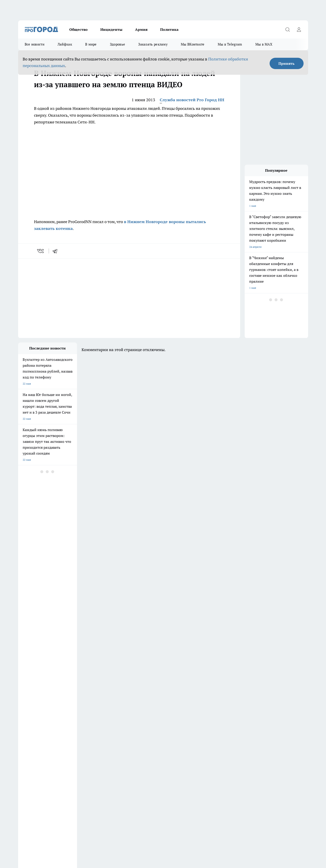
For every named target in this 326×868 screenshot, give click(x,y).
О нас (79, 734)
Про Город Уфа (144, 712)
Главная (23, 746)
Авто (78, 740)
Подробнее (138, 822)
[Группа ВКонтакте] (216, 713)
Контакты (139, 734)
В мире (91, 44)
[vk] (41, 251)
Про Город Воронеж (147, 706)
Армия (141, 29)
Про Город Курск (68, 712)
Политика (169, 29)
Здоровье (117, 44)
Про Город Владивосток (72, 717)
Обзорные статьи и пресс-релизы (40, 734)
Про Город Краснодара (110, 717)
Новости (138, 740)
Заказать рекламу (153, 44)
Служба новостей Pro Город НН (192, 100)
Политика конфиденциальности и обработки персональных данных (61, 828)
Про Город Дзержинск (32, 706)
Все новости (35, 44)
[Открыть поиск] (288, 29)
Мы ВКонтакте (193, 44)
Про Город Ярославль (32, 717)
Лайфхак (65, 44)
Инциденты (111, 29)
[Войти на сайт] (299, 29)
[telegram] (56, 251)
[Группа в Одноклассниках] (228, 713)
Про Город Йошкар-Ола (33, 712)
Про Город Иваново (186, 706)
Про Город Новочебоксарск (113, 706)
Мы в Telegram (230, 44)
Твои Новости (182, 712)
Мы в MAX (264, 44)
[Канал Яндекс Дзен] (250, 713)
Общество (78, 29)
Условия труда (27, 740)
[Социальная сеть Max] (262, 713)
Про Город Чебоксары (71, 706)
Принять (286, 63)
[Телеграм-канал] (239, 713)
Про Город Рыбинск (108, 712)
